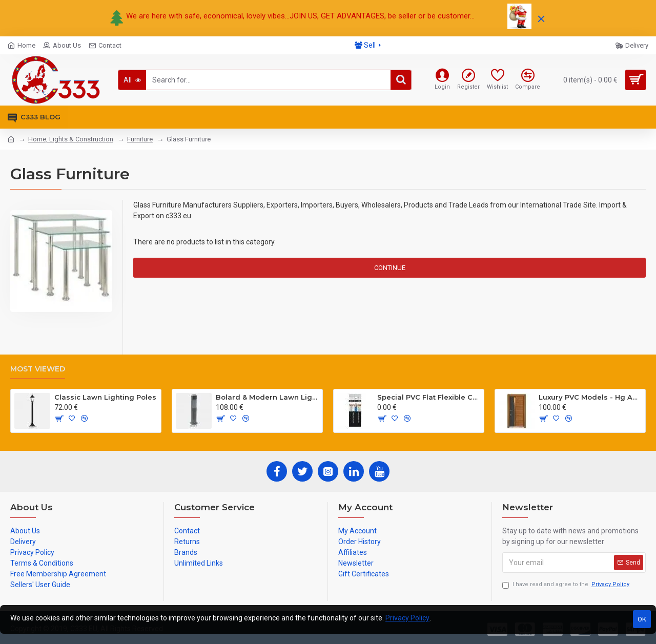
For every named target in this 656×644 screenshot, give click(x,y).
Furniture (140, 139)
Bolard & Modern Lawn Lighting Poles (267, 397)
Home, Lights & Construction (71, 139)
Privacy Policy (407, 618)
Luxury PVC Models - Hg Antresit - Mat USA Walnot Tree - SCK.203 (590, 397)
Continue (390, 268)
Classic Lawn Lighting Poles (105, 397)
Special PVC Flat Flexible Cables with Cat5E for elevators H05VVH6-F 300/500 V (429, 397)
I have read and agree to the (567, 585)
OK (642, 619)
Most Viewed (38, 369)
